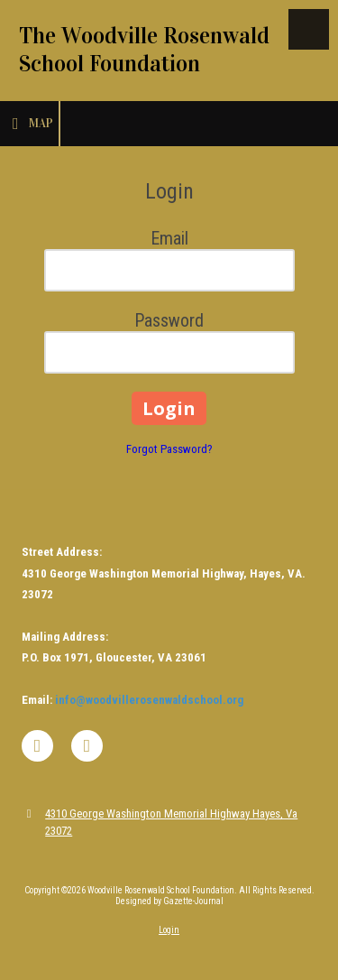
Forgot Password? (169, 449)
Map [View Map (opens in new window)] (29, 124)
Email (169, 238)
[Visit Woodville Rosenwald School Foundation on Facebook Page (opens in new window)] (37, 746)
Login (169, 930)
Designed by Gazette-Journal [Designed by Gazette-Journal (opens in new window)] (169, 901)
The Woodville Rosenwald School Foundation (144, 50)
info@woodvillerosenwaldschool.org (149, 700)
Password (169, 320)
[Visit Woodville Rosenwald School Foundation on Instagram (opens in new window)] (87, 746)
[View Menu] (309, 29)
